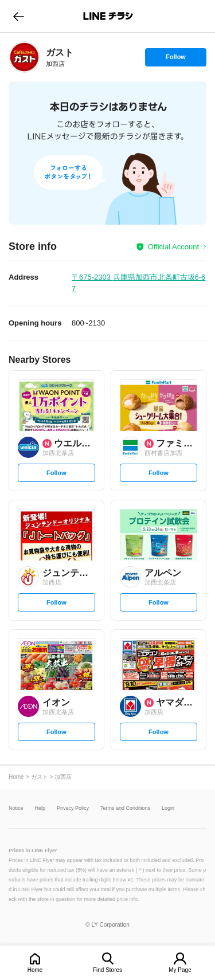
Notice (16, 808)
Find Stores (107, 970)
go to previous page (19, 16)
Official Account (173, 247)
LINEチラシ (109, 16)
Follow (175, 60)
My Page (180, 970)
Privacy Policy (73, 808)
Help (40, 808)
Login (168, 808)
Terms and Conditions (125, 808)
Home (35, 970)
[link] (24, 57)
